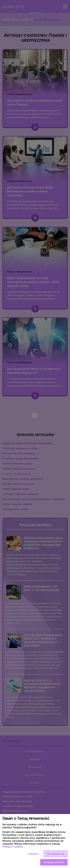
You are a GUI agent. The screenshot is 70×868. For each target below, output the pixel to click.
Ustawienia (33, 854)
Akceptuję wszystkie (54, 862)
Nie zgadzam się (56, 854)
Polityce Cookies (13, 847)
